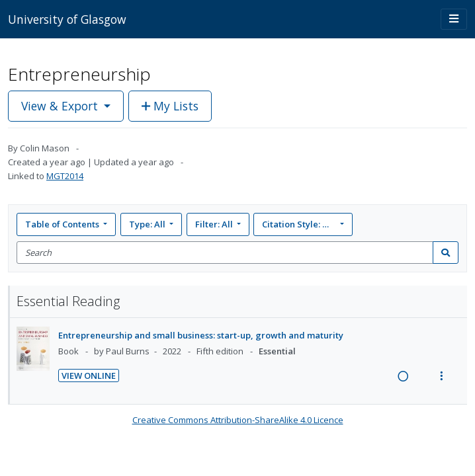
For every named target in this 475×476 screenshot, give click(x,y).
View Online (89, 376)
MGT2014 (65, 176)
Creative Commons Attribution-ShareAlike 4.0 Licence (238, 420)
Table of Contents (63, 224)
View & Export (61, 106)
